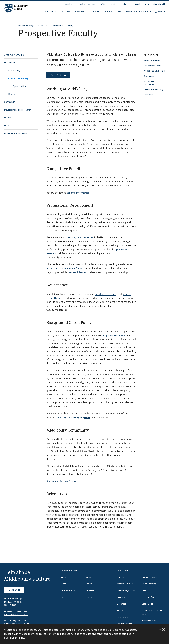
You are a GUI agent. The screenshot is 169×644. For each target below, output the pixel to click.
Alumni (64, 584)
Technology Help (149, 621)
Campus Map (123, 617)
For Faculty (68, 26)
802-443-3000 (21, 611)
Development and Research (18, 110)
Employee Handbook (114, 335)
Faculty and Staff (68, 590)
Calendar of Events (88, 4)
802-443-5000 (10, 605)
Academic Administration (16, 133)
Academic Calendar (125, 584)
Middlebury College (26, 26)
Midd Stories (71, 4)
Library (145, 590)
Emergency (122, 577)
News (7, 125)
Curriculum (10, 102)
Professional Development (154, 71)
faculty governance (106, 294)
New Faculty (14, 71)
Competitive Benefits (152, 66)
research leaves (78, 272)
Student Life (95, 12)
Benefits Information (78, 193)
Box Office (121, 610)
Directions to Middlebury (152, 577)
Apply (138, 4)
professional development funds (64, 268)
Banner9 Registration (126, 590)
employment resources (81, 237)
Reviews (12, 94)
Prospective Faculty (18, 78)
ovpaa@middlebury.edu (71, 417)
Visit (147, 4)
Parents (64, 597)
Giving (124, 4)
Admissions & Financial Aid (56, 12)
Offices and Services (109, 4)
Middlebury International (139, 12)
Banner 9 (121, 597)
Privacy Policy (16, 638)
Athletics (109, 12)
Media (88, 577)
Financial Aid (159, 4)
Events (7, 118)
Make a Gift (14, 590)
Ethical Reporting (149, 584)
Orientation (148, 95)
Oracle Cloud (147, 604)
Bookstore (121, 604)
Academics (79, 12)
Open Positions (20, 86)
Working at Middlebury (153, 60)
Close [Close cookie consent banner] (160, 629)
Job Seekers (91, 590)
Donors (89, 584)
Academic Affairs (54, 26)
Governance (149, 76)
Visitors (89, 597)
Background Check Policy (149, 83)
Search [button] (160, 12)
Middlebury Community (153, 89)
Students (64, 577)
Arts (120, 12)
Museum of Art (148, 597)
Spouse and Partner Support (62, 481)
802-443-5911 (23, 620)
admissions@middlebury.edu (16, 614)
